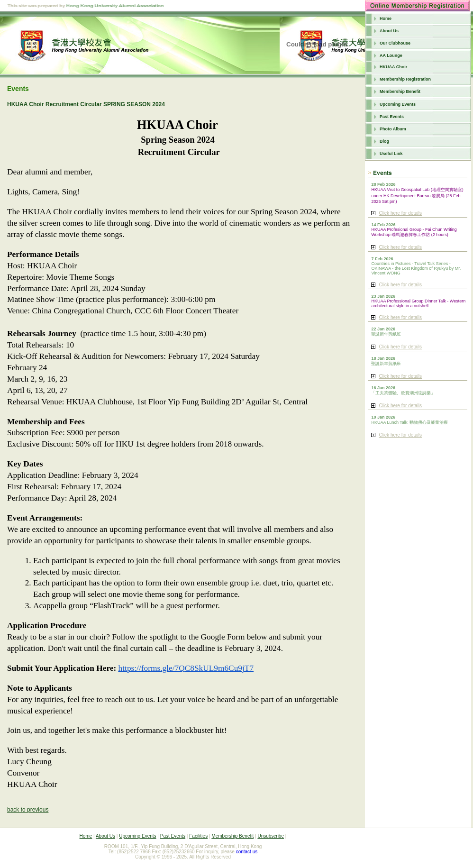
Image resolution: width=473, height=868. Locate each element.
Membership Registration (405, 79)
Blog (384, 141)
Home (386, 18)
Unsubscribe (271, 836)
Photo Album (393, 129)
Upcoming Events (398, 104)
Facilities (198, 836)
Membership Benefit (400, 91)
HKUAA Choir (393, 67)
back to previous (28, 810)
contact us (247, 852)
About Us (389, 31)
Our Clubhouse (395, 43)
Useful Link (391, 154)
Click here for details (400, 213)
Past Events (392, 117)
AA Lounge (391, 55)
